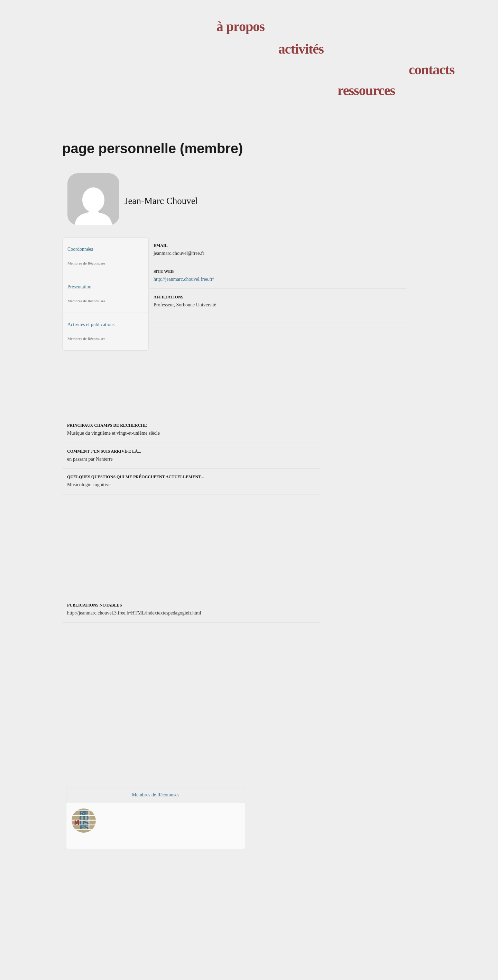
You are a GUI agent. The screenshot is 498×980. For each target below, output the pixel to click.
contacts (432, 70)
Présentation (105, 296)
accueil (159, 58)
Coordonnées (105, 258)
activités (301, 49)
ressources (366, 90)
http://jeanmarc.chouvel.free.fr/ (184, 279)
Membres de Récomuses (156, 795)
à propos (241, 26)
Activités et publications (105, 334)
